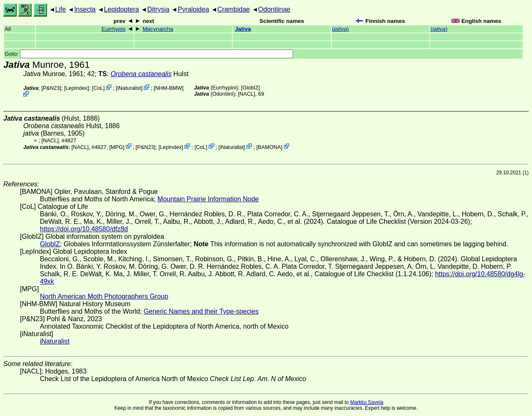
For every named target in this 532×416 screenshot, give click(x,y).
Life (61, 9)
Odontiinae (274, 9)
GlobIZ (250, 88)
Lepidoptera (122, 9)
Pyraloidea (193, 9)
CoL (98, 88)
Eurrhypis (113, 29)
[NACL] (247, 94)
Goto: (149, 54)
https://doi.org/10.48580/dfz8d (84, 229)
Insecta (85, 9)
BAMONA (269, 147)
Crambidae (234, 9)
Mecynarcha (158, 29)
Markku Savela (366, 402)
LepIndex (77, 88)
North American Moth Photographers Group (104, 296)
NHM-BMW (169, 88)
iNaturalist (129, 88)
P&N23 (51, 88)
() (341, 29)
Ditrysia (158, 9)
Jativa (243, 29)
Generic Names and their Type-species (201, 311)
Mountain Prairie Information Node (208, 199)
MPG (117, 147)
